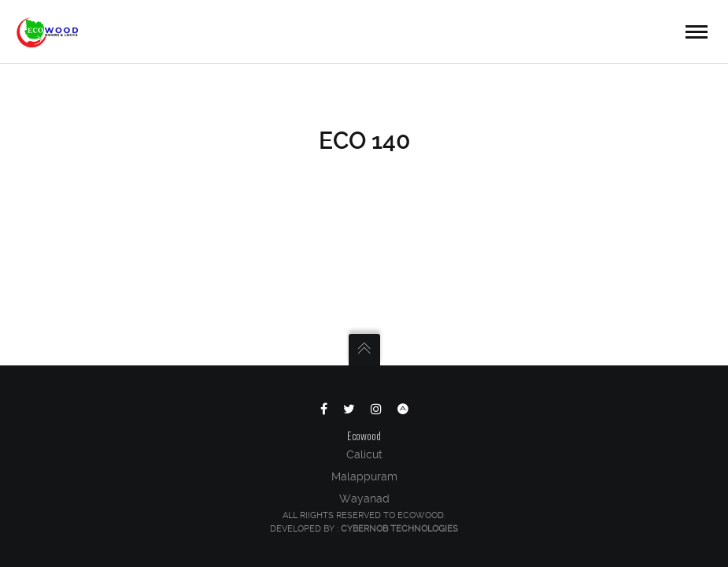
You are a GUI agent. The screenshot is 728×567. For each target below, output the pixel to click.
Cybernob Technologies (399, 529)
